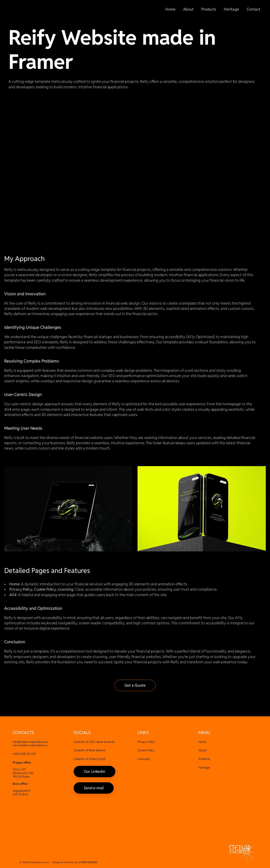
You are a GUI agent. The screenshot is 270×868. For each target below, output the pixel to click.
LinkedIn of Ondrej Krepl (90, 759)
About (203, 750)
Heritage (204, 768)
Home (202, 742)
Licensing (144, 759)
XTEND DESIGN (88, 862)
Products (204, 759)
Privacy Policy (146, 742)
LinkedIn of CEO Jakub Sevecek (94, 742)
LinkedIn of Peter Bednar (90, 750)
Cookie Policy (146, 750)
